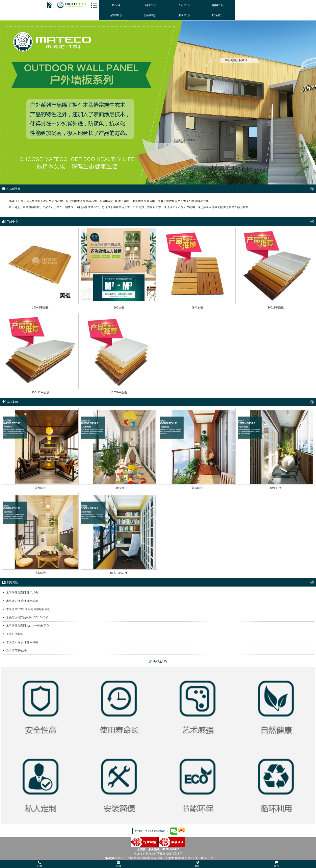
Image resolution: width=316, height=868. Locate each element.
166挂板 (119, 307)
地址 (197, 864)
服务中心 (184, 15)
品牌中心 (116, 15)
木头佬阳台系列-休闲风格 (22, 642)
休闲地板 (197, 307)
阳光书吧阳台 (119, 573)
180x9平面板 (276, 307)
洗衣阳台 (40, 573)
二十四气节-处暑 (16, 650)
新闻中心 (150, 5)
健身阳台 (276, 488)
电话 (39, 864)
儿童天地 (119, 488)
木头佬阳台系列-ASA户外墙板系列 (28, 626)
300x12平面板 (40, 392)
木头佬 (116, 5)
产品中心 (184, 5)
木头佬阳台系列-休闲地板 (22, 601)
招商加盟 (150, 15)
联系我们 (218, 15)
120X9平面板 (119, 392)
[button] (158, 864)
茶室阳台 (40, 488)
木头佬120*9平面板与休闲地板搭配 (28, 609)
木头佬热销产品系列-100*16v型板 (27, 617)
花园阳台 (197, 488)
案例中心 (218, 5)
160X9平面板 (40, 307)
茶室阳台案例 (15, 634)
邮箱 (118, 864)
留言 (276, 864)
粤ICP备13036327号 (201, 858)
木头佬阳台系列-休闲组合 (22, 593)
